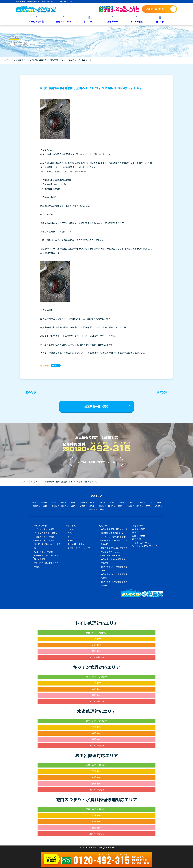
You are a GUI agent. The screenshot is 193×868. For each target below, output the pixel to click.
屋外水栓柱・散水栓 (76, 544)
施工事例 (160, 21)
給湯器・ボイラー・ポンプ (79, 548)
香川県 (82, 506)
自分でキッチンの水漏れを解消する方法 (114, 561)
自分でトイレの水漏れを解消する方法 (114, 584)
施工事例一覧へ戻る (96, 406)
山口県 (45, 506)
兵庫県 (140, 502)
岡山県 (159, 502)
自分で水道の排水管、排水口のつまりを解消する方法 (114, 550)
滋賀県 (112, 502)
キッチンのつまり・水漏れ (45, 533)
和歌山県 (102, 502)
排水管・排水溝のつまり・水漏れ (47, 546)
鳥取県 (64, 506)
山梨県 (54, 502)
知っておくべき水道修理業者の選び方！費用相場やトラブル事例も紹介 (114, 540)
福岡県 (111, 506)
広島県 (36, 506)
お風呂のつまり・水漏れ (44, 537)
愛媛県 (92, 506)
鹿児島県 (92, 509)
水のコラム (89, 21)
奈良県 (122, 502)
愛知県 (82, 502)
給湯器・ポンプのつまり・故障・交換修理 (46, 557)
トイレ (57, 365)
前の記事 (31, 392)
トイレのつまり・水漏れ (44, 529)
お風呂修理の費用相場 (110, 555)
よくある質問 (137, 21)
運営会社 (136, 532)
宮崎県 (157, 506)
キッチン (71, 537)
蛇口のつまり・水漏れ (43, 552)
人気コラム (104, 526)
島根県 (54, 506)
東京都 (34, 502)
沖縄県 (102, 509)
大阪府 (150, 502)
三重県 (92, 502)
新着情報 (136, 539)
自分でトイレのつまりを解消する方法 (114, 576)
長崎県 (139, 506)
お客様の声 (112, 21)
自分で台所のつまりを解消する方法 (114, 569)
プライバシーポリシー (143, 543)
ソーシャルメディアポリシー (146, 546)
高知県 (101, 506)
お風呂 (70, 533)
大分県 (129, 506)
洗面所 (70, 540)
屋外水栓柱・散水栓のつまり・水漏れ (47, 565)
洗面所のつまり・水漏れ (44, 540)
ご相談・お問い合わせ (157, 9)
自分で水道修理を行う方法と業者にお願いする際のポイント (114, 531)
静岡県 (64, 502)
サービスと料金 (36, 21)
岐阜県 (73, 502)
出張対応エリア (64, 21)
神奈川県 (44, 502)
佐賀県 (120, 506)
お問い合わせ (139, 536)
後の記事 (162, 392)
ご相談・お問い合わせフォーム (97, 462)
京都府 (131, 502)
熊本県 (148, 506)
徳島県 (73, 506)
